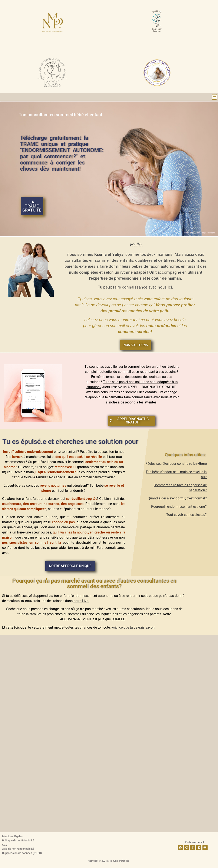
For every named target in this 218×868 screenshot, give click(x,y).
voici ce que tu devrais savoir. (133, 627)
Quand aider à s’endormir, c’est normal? (177, 498)
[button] (214, 97)
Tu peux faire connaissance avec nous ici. (136, 287)
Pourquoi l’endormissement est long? (179, 507)
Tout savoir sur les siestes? (186, 515)
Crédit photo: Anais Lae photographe (200, 233)
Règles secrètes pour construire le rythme (176, 464)
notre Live (81, 601)
